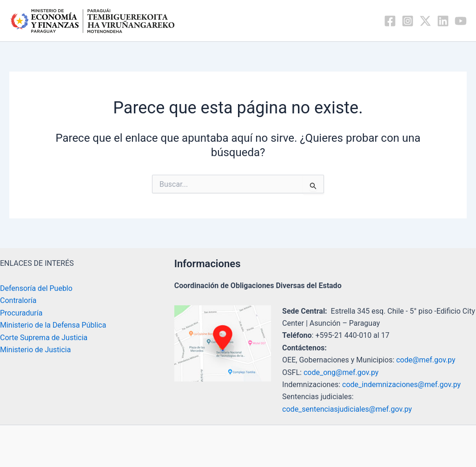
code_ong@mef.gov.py (341, 372)
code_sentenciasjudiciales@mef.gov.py (347, 409)
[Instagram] (408, 21)
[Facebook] (390, 21)
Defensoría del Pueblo (36, 288)
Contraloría (18, 300)
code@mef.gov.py (426, 360)
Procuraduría (21, 313)
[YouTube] (461, 21)
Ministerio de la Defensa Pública (53, 325)
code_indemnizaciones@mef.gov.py (401, 385)
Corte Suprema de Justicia (44, 338)
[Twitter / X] (425, 21)
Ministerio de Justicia (35, 350)
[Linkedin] (443, 21)
